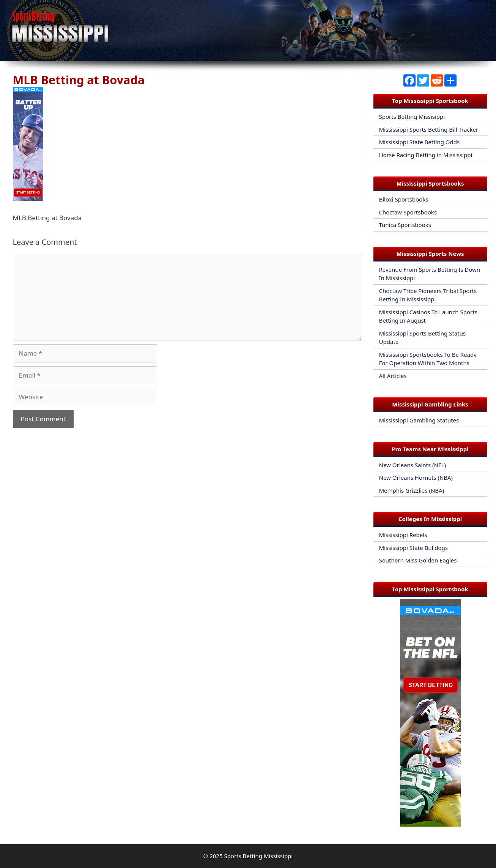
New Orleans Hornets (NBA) (416, 477)
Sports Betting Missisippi (412, 117)
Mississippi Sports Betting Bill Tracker (429, 129)
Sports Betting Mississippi (258, 856)
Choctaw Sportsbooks (408, 212)
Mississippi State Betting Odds (420, 142)
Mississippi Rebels (403, 535)
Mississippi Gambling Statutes (419, 420)
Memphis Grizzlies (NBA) (412, 490)
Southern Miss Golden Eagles (418, 560)
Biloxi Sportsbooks (404, 199)
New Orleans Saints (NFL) (413, 465)
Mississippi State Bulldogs (414, 548)
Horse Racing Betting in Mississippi (426, 155)
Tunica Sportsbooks (405, 225)
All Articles (393, 376)
